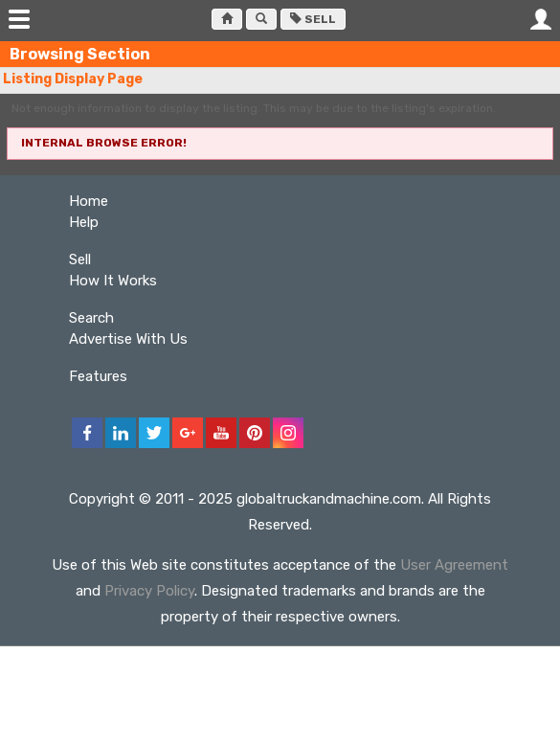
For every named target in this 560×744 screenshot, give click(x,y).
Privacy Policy (149, 591)
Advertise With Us (128, 339)
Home (89, 201)
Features (98, 376)
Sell (313, 19)
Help (84, 222)
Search (91, 318)
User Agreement (454, 565)
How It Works (113, 281)
